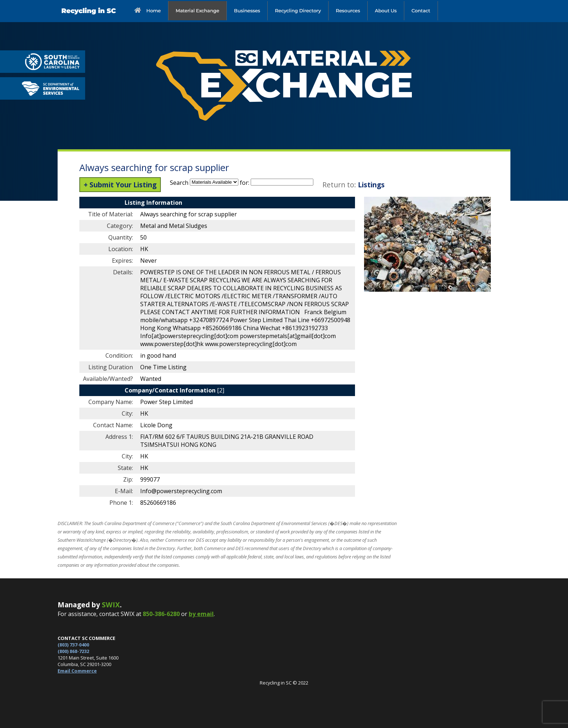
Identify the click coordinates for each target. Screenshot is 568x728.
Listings (371, 185)
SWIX (111, 605)
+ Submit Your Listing (120, 185)
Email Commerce (77, 671)
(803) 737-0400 (73, 645)
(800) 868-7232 (73, 651)
